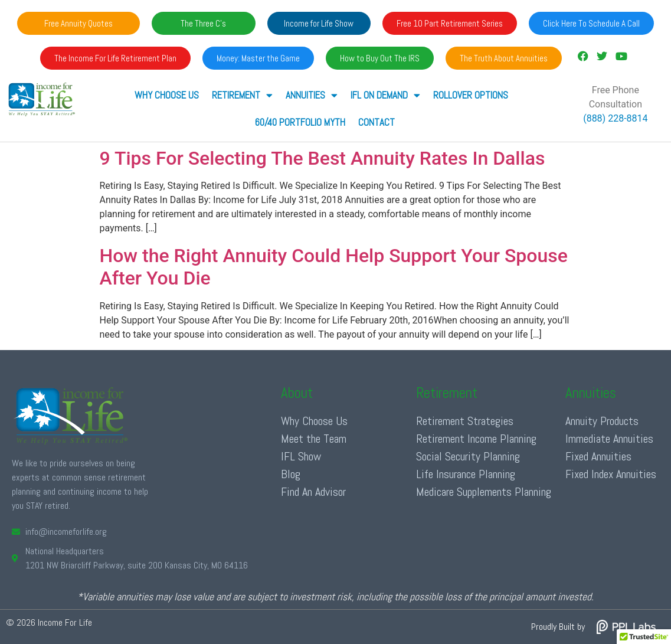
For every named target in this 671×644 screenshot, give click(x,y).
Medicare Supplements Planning (484, 492)
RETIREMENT (242, 95)
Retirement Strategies (465, 421)
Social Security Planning (468, 456)
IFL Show (301, 456)
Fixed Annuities (598, 456)
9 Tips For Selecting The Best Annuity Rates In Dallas (323, 158)
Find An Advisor (313, 492)
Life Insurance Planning (466, 474)
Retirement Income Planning (476, 439)
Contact (377, 122)
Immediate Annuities (609, 439)
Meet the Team (314, 439)
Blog (291, 474)
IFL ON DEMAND (385, 95)
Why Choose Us (167, 95)
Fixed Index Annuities (611, 474)
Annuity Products (602, 421)
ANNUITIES (312, 95)
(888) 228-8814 (615, 118)
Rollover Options (471, 95)
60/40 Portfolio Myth (300, 122)
